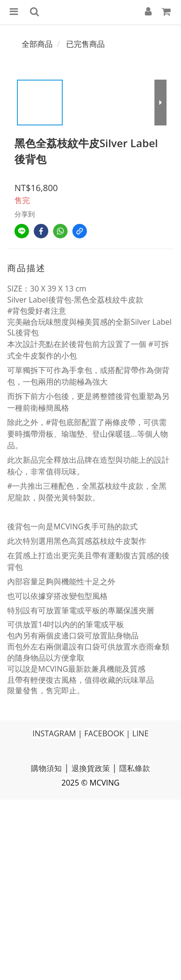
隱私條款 (135, 768)
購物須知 (46, 768)
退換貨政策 (91, 768)
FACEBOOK (104, 733)
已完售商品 (85, 44)
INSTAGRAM (54, 733)
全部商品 (37, 44)
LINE (140, 733)
